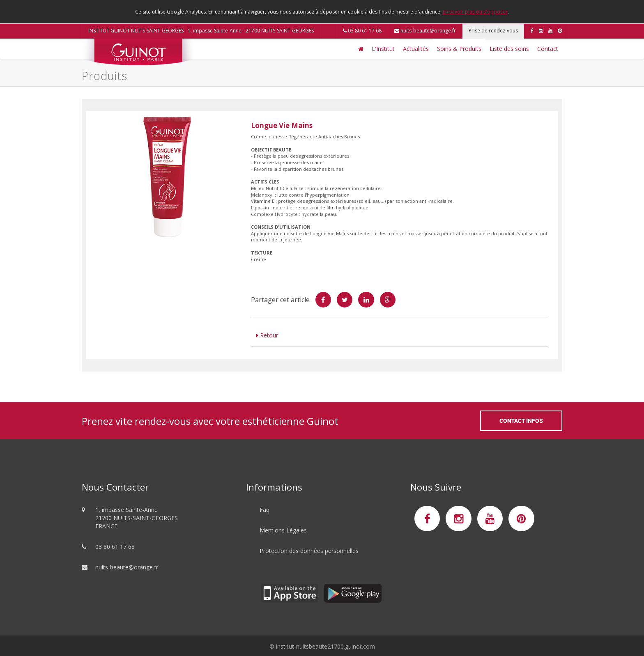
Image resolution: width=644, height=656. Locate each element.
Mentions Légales (283, 530)
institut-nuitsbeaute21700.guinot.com (325, 646)
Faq (264, 510)
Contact (548, 49)
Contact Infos (521, 421)
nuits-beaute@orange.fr (425, 31)
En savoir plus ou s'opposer (475, 12)
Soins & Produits (459, 49)
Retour (267, 335)
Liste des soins (509, 49)
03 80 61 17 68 (362, 31)
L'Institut (383, 49)
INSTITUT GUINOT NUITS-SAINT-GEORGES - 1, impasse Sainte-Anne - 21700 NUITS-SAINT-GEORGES (201, 31)
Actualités (416, 49)
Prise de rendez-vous (493, 31)
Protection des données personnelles (309, 551)
